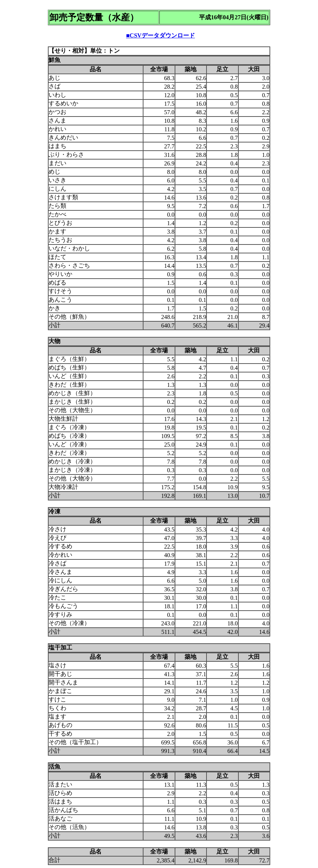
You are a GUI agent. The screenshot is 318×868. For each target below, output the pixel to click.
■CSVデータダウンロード (160, 35)
